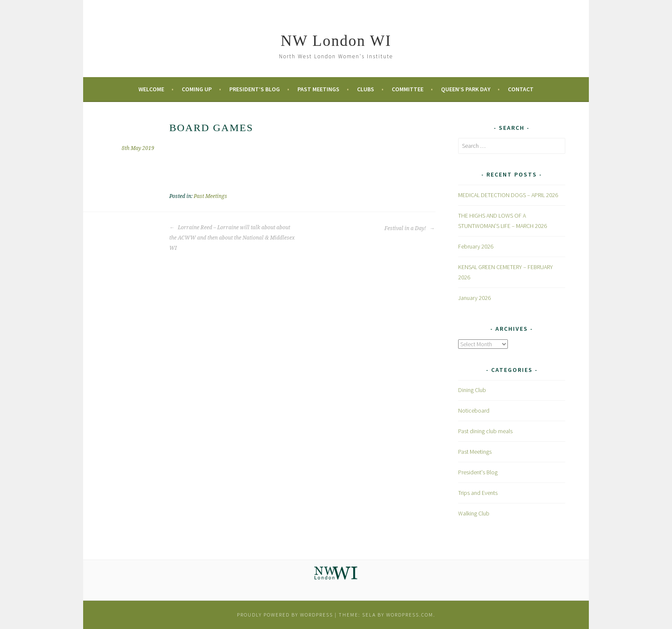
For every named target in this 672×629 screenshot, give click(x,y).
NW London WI (336, 41)
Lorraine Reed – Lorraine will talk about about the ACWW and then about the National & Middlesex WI (232, 238)
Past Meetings (318, 89)
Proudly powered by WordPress (285, 615)
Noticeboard (474, 410)
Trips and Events (478, 493)
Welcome (151, 89)
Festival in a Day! (409, 228)
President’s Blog (255, 89)
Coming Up (197, 89)
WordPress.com (410, 615)
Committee (408, 89)
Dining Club (472, 390)
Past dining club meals (485, 431)
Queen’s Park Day (466, 89)
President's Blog (478, 472)
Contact (521, 89)
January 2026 (474, 298)
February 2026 (476, 246)
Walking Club (474, 513)
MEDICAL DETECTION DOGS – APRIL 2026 (508, 195)
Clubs (366, 89)
